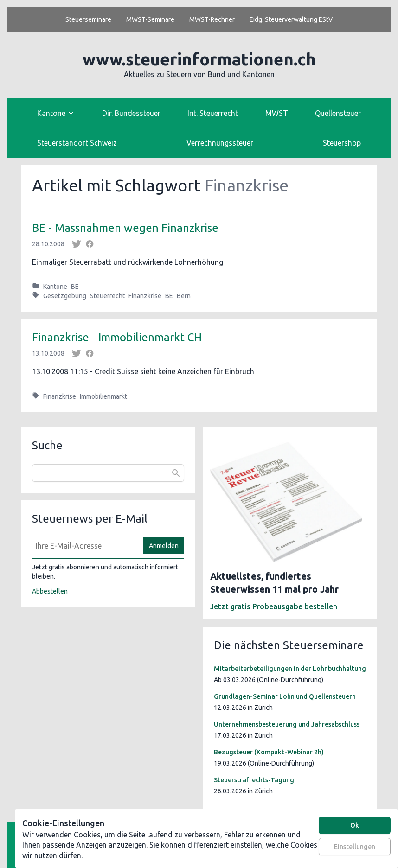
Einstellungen (355, 847)
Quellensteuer (338, 113)
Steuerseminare (88, 19)
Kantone (55, 287)
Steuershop (342, 143)
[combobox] (108, 473)
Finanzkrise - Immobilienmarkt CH (117, 337)
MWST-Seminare (150, 19)
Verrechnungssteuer (220, 143)
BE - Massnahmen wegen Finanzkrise (125, 228)
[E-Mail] (85, 546)
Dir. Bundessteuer (131, 113)
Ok (355, 825)
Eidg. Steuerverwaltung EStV (291, 19)
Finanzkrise (145, 296)
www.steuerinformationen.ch (199, 59)
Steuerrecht (107, 296)
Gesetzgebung (65, 296)
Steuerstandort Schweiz (77, 143)
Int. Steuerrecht (213, 113)
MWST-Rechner (212, 19)
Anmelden (164, 546)
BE (75, 287)
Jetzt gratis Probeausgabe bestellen (274, 606)
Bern (184, 296)
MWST (277, 113)
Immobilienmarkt (103, 396)
